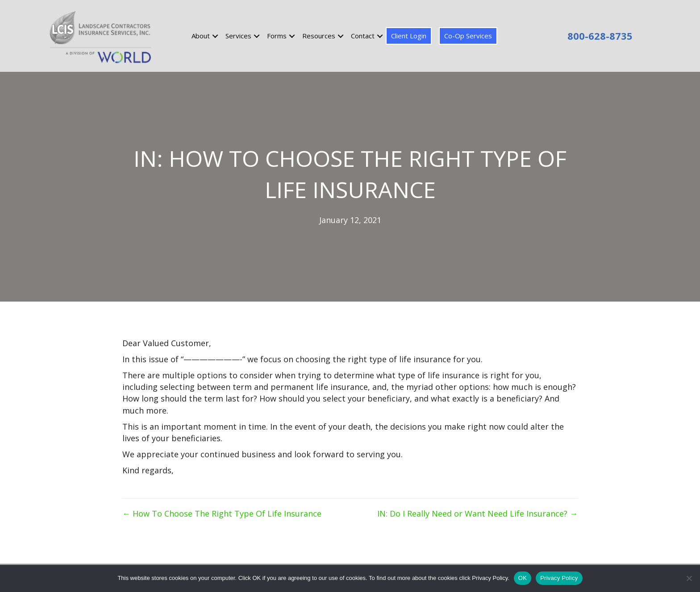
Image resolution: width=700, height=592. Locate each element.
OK (523, 578)
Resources (319, 36)
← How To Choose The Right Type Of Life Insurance (222, 513)
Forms (277, 36)
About (201, 36)
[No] (689, 578)
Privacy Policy (559, 578)
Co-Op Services (468, 36)
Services (238, 36)
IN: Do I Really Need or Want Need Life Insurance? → (477, 513)
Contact (363, 36)
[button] (215, 36)
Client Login (409, 36)
